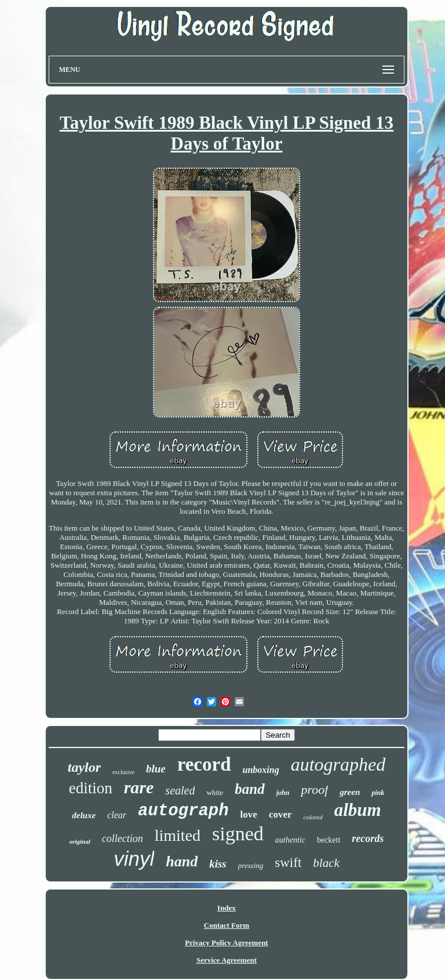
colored (313, 817)
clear (117, 815)
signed (238, 834)
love (249, 814)
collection (123, 839)
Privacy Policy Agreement (226, 943)
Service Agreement (227, 960)
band (249, 789)
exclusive (123, 772)
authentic (290, 840)
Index (227, 908)
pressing (251, 865)
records (368, 839)
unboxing (261, 770)
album (358, 810)
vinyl (134, 859)
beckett (329, 840)
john (283, 793)
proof (314, 790)
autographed (338, 764)
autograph (183, 811)
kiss (218, 864)
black (326, 863)
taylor (84, 767)
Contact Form (227, 925)
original (80, 841)
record (204, 764)
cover (280, 814)
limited (178, 835)
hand (182, 861)
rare (139, 787)
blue (156, 769)
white (215, 792)
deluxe (84, 815)
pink (378, 793)
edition (91, 788)
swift (288, 863)
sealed (180, 790)
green (350, 792)
